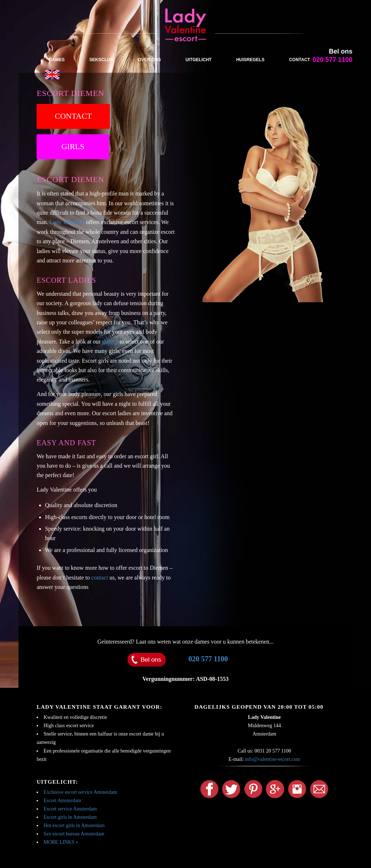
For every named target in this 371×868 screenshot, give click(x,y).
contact (100, 578)
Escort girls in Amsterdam (70, 817)
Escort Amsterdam (62, 800)
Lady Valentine (67, 222)
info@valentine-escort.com (272, 759)
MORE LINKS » (61, 842)
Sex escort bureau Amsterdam (74, 834)
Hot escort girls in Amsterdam (74, 825)
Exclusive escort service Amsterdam (80, 792)
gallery (110, 342)
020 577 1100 (208, 659)
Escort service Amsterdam (70, 809)
